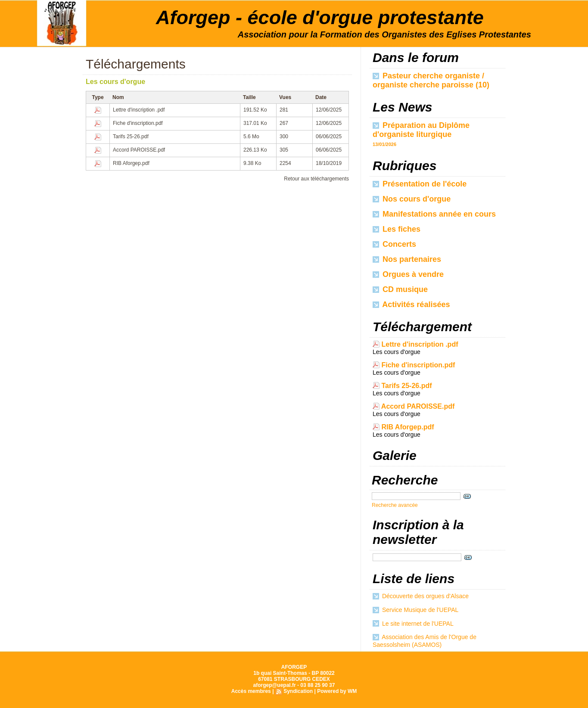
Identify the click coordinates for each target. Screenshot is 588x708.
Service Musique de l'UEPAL (420, 610)
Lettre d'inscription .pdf (139, 110)
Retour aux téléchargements (316, 179)
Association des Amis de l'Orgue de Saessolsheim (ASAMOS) (425, 641)
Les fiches (397, 229)
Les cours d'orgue (115, 82)
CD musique (400, 289)
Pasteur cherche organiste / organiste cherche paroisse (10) (431, 80)
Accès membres (251, 691)
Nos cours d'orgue (412, 199)
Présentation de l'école (420, 184)
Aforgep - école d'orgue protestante (320, 17)
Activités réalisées (411, 304)
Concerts (394, 244)
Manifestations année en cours (434, 214)
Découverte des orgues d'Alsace (425, 596)
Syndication (298, 691)
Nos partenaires (407, 259)
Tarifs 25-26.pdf (131, 137)
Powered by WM (337, 691)
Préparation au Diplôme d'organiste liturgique (421, 130)
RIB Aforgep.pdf (131, 163)
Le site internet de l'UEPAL (418, 624)
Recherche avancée (395, 505)
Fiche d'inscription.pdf (138, 123)
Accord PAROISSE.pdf (139, 150)
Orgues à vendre (408, 274)
